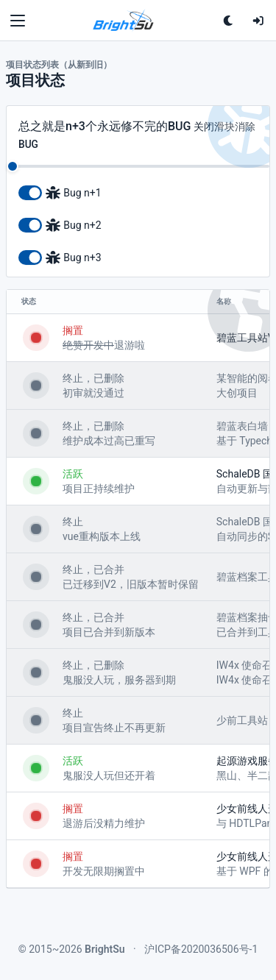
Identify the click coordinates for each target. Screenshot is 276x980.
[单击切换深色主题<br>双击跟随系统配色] (229, 21)
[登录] (258, 21)
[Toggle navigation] (18, 21)
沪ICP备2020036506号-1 (201, 949)
